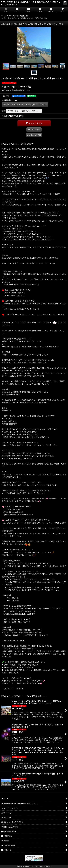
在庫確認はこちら (9, 100)
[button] (6, 66)
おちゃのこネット (30, 866)
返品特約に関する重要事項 (13, 116)
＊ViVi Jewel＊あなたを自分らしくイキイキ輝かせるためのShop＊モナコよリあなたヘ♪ (30, 3)
